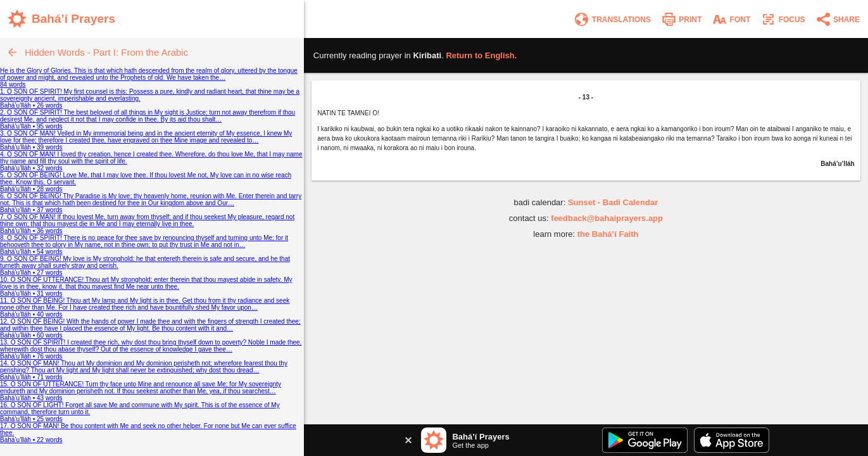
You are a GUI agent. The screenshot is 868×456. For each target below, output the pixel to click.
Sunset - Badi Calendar (613, 202)
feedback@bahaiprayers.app (607, 218)
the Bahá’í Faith (608, 234)
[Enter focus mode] (783, 19)
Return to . (481, 55)
